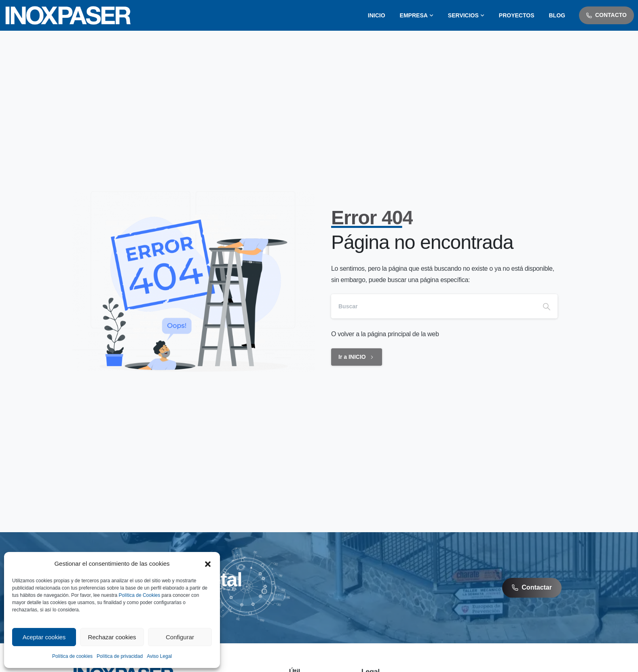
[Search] (433, 306)
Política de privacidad (120, 656)
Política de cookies (72, 656)
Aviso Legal (159, 656)
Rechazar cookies (112, 637)
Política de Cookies (140, 595)
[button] (208, 564)
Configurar (180, 637)
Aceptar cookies (44, 637)
